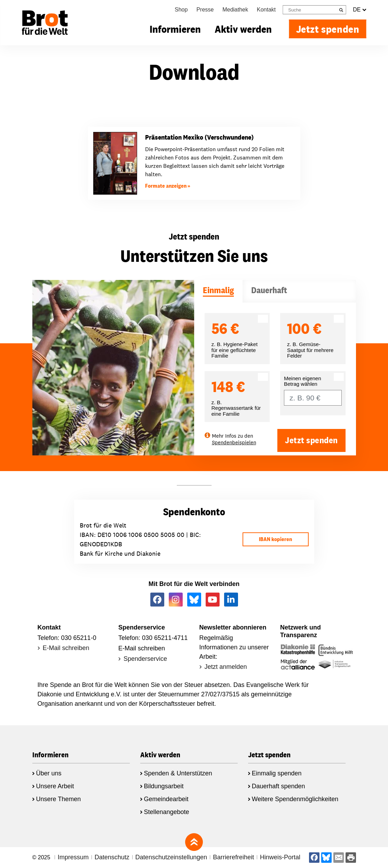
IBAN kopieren (275, 539)
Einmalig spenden (277, 773)
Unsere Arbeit (55, 786)
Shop (181, 10)
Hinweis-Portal (280, 857)
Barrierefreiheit (233, 857)
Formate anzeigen (166, 186)
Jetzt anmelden (226, 667)
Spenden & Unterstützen (178, 773)
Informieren (175, 29)
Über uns (49, 773)
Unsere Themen (59, 799)
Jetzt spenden (328, 29)
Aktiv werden (243, 29)
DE (359, 10)
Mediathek (235, 10)
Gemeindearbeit (166, 799)
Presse (205, 10)
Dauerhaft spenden (279, 786)
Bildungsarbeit (164, 786)
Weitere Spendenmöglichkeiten (295, 799)
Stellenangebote (167, 812)
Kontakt (266, 10)
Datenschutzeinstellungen (171, 857)
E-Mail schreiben (66, 648)
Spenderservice (145, 659)
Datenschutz (112, 857)
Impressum (73, 857)
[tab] (218, 291)
